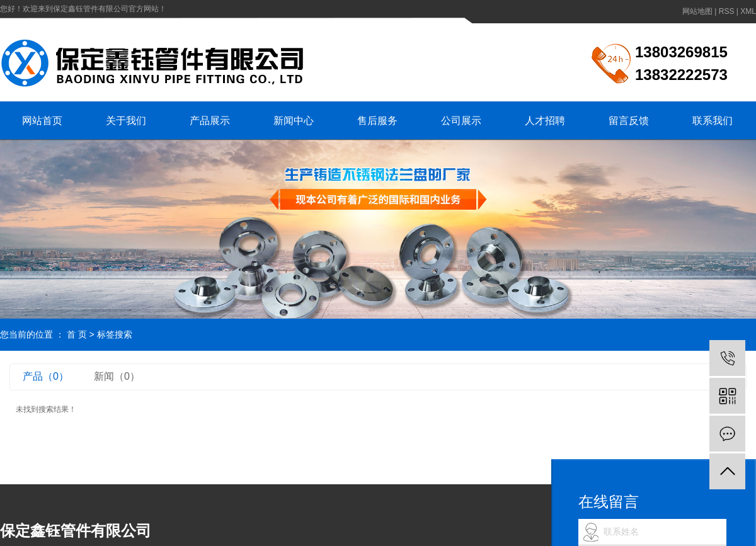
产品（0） (46, 376)
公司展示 (461, 121)
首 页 (77, 334)
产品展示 (210, 121)
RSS (727, 11)
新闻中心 (294, 121)
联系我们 (713, 121)
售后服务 (377, 121)
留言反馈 (629, 121)
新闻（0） (117, 376)
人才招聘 (545, 121)
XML (748, 11)
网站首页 (42, 121)
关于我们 (126, 121)
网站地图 (697, 11)
